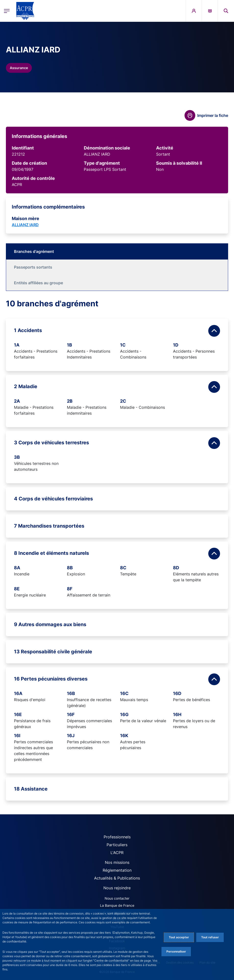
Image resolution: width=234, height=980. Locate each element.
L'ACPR (117, 853)
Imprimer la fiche (213, 115)
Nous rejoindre (117, 888)
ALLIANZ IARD (25, 225)
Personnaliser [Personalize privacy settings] (176, 951)
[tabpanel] (117, 550)
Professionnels (117, 837)
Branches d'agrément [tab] (34, 251)
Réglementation (117, 870)
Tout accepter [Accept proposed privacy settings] (179, 937)
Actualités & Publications (117, 878)
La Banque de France (117, 905)
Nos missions (117, 862)
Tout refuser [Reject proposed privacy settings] (210, 937)
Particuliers (117, 845)
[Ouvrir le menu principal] (7, 11)
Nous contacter (117, 898)
